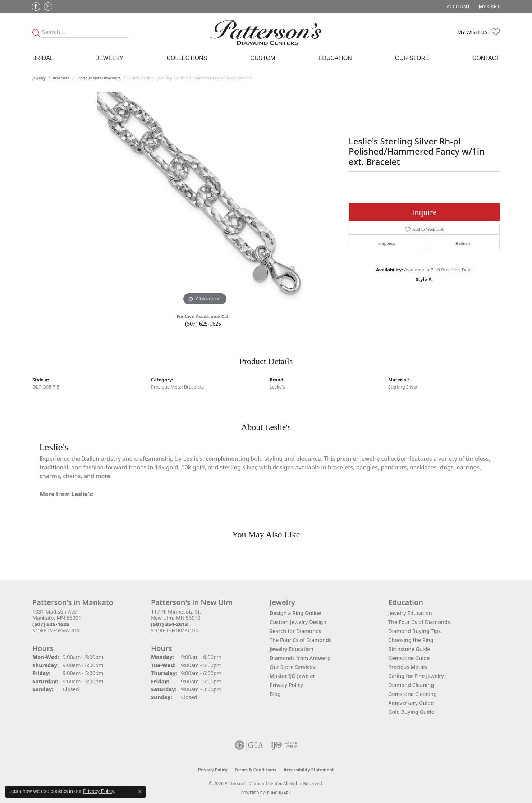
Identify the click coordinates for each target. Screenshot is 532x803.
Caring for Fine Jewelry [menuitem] (416, 676)
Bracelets (61, 78)
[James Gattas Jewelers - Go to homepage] (266, 32)
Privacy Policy (286, 685)
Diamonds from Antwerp (300, 658)
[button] (457, 6)
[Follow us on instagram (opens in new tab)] (48, 6)
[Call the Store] (51, 624)
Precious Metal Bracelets (99, 78)
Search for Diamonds (295, 631)
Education (335, 58)
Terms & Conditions (256, 770)
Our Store (412, 58)
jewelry (39, 78)
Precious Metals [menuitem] (408, 667)
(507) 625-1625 (203, 324)
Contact (486, 58)
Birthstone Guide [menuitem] (409, 649)
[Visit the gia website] (249, 745)
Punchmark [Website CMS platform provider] (279, 793)
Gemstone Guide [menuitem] (409, 658)
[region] (205, 199)
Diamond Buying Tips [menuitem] (414, 631)
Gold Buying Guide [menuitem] (411, 712)
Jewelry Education (292, 649)
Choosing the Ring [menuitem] (411, 640)
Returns (463, 243)
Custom (263, 58)
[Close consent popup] (140, 791)
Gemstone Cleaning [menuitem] (412, 694)
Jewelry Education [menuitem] (410, 613)
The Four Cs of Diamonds (301, 640)
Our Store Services (292, 667)
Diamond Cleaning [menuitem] (411, 685)
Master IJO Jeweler (292, 676)
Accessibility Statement (309, 770)
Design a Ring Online (295, 613)
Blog (275, 694)
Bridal (43, 58)
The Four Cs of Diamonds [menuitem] (419, 622)
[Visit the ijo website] (284, 745)
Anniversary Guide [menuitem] (411, 703)
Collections (187, 58)
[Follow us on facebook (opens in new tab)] (36, 6)
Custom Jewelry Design (298, 622)
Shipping (386, 243)
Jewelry (110, 58)
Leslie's (277, 387)
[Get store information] (56, 631)
